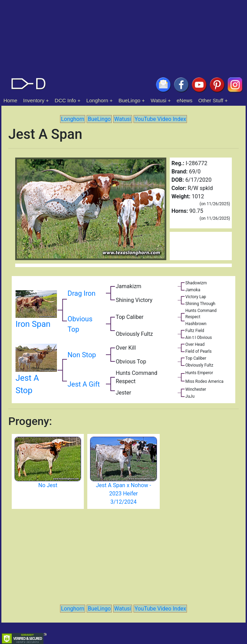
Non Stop (82, 355)
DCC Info (66, 100)
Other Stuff (211, 100)
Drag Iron (82, 293)
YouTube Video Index (160, 119)
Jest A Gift (84, 384)
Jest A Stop (36, 374)
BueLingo (130, 100)
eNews (185, 100)
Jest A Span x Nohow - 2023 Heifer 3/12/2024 (123, 494)
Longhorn (97, 100)
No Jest (48, 485)
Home (10, 100)
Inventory (34, 100)
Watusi (159, 100)
